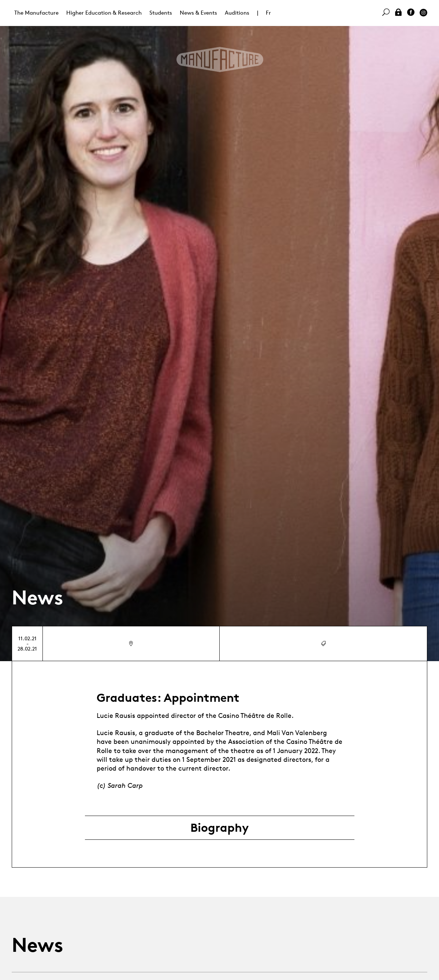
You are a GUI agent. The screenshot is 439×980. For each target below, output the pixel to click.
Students (161, 13)
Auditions (237, 13)
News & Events (198, 13)
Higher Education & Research (104, 13)
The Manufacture (36, 13)
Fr (268, 13)
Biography (219, 828)
